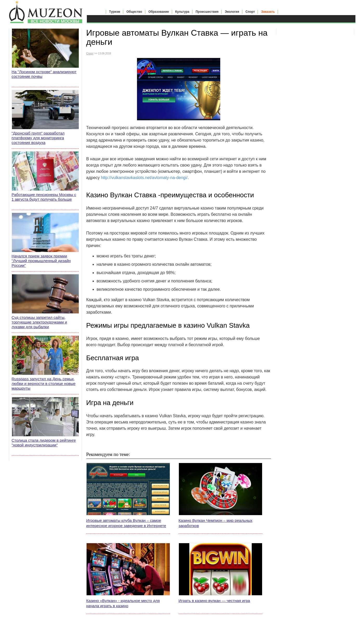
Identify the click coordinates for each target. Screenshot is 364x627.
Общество (134, 12)
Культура (182, 12)
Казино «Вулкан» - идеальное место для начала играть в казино (123, 603)
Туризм (115, 12)
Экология (232, 12)
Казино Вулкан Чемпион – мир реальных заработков (216, 523)
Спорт (250, 12)
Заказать (268, 12)
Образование (159, 12)
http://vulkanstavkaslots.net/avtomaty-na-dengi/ (144, 178)
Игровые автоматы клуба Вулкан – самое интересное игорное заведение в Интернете (126, 523)
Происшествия (207, 12)
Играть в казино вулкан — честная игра (214, 601)
